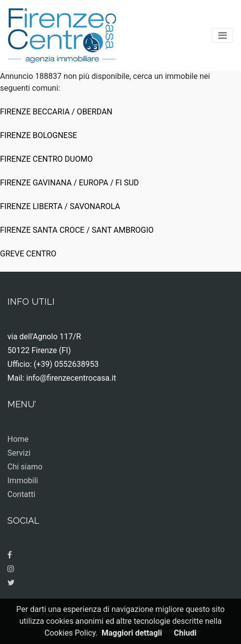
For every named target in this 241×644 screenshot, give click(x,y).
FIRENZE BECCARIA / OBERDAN (56, 112)
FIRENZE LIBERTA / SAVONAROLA (60, 206)
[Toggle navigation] (223, 36)
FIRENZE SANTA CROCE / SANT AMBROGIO (77, 230)
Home (18, 439)
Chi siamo (25, 467)
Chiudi (185, 633)
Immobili (23, 481)
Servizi (19, 453)
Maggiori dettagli (132, 633)
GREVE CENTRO (28, 254)
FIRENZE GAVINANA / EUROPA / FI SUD (69, 183)
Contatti (21, 494)
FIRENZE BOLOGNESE (38, 135)
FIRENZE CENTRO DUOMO (46, 159)
